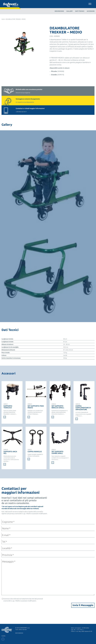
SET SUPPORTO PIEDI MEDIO (36, 407)
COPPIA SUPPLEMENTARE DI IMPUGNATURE (83, 408)
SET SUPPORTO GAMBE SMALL (57, 452)
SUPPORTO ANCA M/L (10, 452)
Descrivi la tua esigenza (54, 91)
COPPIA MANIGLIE (35, 452)
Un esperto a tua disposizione (54, 100)
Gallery (70, 11)
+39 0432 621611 (54, 110)
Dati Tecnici (80, 11)
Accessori (91, 11)
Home (3, 19)
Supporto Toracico (8, 407)
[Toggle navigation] (90, 4)
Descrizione (59, 11)
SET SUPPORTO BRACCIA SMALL (58, 407)
